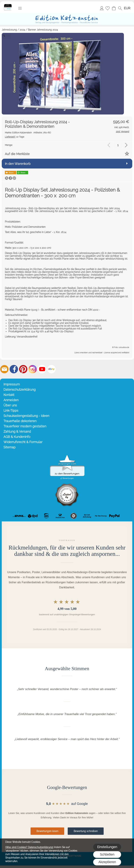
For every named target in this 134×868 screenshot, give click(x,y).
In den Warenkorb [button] (18, 164)
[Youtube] (42, 369)
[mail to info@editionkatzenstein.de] (4, 369)
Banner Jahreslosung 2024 (43, 30)
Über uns (10, 405)
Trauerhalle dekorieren (20, 421)
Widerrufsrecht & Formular (23, 442)
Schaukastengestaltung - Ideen (26, 416)
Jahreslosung (9, 30)
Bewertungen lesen (47, 831)
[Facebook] (14, 369)
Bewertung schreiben (86, 831)
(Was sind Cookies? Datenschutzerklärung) (29, 847)
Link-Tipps (11, 410)
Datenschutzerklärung (20, 390)
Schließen (107, 854)
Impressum (12, 384)
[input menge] (118, 145)
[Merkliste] (107, 8)
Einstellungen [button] (107, 847)
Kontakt (9, 395)
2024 (22, 30)
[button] (20, 8)
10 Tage (15, 137)
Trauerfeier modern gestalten (25, 426)
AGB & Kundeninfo (17, 437)
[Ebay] (51, 369)
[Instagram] (33, 369)
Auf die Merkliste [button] (17, 154)
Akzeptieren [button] (107, 862)
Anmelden (102, 8)
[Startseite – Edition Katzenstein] (8, 5)
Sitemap (10, 447)
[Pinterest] (23, 369)
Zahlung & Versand (17, 431)
